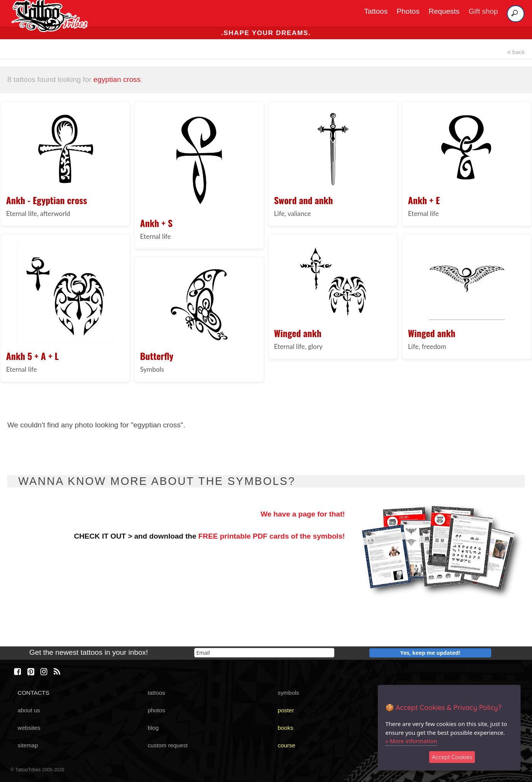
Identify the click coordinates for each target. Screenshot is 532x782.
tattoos (157, 693)
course (286, 745)
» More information (411, 741)
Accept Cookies (452, 757)
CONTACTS (33, 693)
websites (29, 728)
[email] (264, 653)
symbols (288, 693)
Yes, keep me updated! (430, 653)
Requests (444, 11)
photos (157, 710)
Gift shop (483, 11)
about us (29, 710)
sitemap (28, 745)
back (516, 52)
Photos (408, 11)
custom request (168, 745)
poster (286, 710)
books (285, 728)
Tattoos (376, 11)
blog (153, 728)
